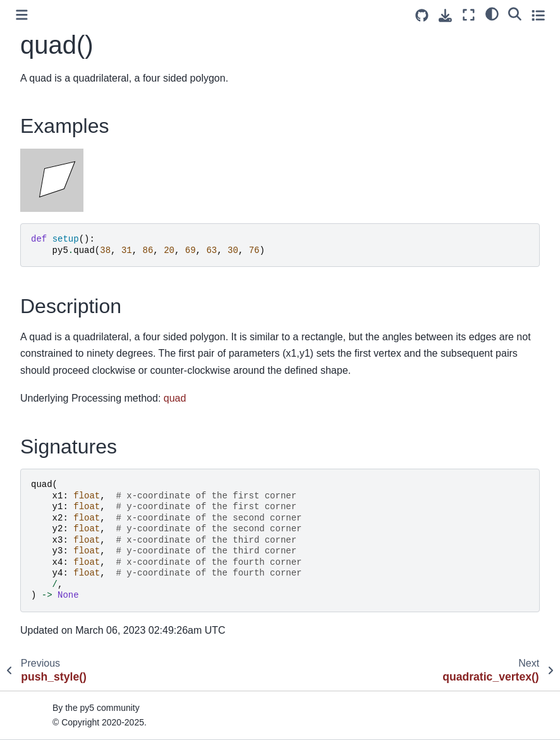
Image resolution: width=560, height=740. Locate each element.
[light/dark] (492, 13)
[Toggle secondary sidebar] (538, 15)
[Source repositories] (422, 15)
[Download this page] (445, 15)
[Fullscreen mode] (469, 15)
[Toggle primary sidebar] (22, 15)
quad (175, 398)
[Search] (515, 13)
